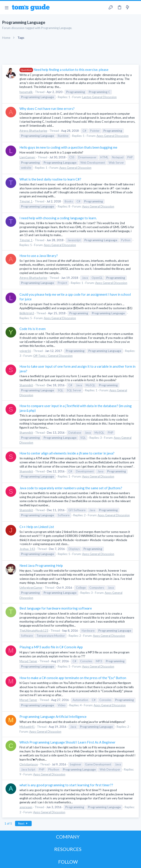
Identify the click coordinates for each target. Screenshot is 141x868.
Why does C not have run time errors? (47, 109)
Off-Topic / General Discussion (53, 356)
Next (23, 823)
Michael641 (27, 727)
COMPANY (68, 837)
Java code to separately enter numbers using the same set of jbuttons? (71, 488)
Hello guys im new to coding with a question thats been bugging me (68, 147)
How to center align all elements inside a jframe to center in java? (67, 453)
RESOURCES (68, 849)
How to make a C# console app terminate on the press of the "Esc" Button (73, 678)
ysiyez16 (25, 351)
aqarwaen (26, 807)
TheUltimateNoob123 (34, 631)
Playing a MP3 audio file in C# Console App (51, 647)
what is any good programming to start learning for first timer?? (66, 785)
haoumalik (26, 92)
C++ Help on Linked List (37, 527)
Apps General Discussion (113, 136)
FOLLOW (68, 862)
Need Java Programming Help (41, 565)
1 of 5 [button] (8, 823)
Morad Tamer (28, 661)
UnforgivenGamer (31, 588)
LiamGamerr (27, 157)
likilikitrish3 (27, 313)
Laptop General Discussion (99, 97)
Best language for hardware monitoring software (56, 608)
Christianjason (29, 764)
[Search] (135, 8)
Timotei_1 (26, 201)
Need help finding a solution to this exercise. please (64, 70)
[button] (7, 8)
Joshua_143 (27, 549)
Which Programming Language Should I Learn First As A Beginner (68, 742)
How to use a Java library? (39, 256)
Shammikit (26, 385)
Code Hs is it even (33, 329)
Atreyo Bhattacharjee (33, 131)
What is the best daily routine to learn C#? (50, 179)
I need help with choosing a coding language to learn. (58, 218)
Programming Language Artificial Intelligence (53, 717)
